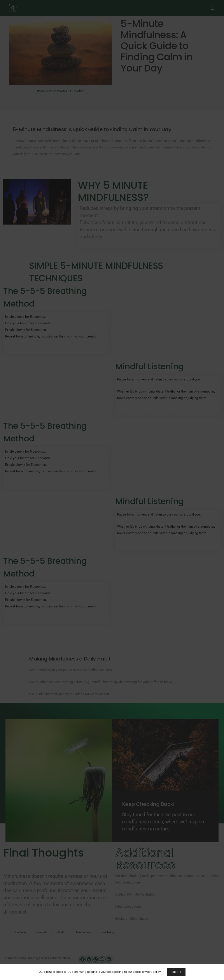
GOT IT (176, 972)
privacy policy (151, 972)
